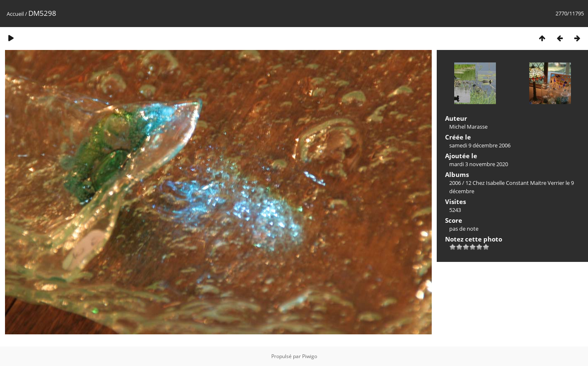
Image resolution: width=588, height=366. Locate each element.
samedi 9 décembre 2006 (480, 145)
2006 (455, 183)
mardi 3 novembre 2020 (479, 164)
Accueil (15, 14)
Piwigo (310, 356)
